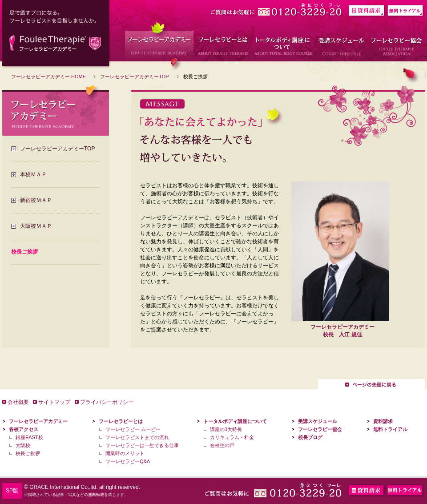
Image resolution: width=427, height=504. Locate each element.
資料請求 (383, 421)
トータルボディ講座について (235, 421)
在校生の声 (222, 445)
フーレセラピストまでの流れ (137, 437)
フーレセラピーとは (121, 421)
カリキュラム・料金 (232, 437)
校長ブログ (310, 437)
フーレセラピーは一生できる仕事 (142, 445)
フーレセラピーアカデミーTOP (134, 77)
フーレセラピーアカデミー (38, 421)
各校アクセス (24, 429)
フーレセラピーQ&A (128, 461)
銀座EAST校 (29, 437)
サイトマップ (54, 402)
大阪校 (23, 445)
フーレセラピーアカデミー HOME (48, 77)
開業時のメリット (125, 453)
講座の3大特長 (226, 429)
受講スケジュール (318, 421)
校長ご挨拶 (28, 453)
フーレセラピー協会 (320, 429)
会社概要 (18, 402)
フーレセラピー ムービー (133, 429)
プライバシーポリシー (107, 402)
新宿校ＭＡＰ (36, 200)
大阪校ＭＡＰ (36, 226)
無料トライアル (390, 429)
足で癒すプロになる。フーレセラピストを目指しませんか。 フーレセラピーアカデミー (56, 34)
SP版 (12, 491)
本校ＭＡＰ (33, 174)
